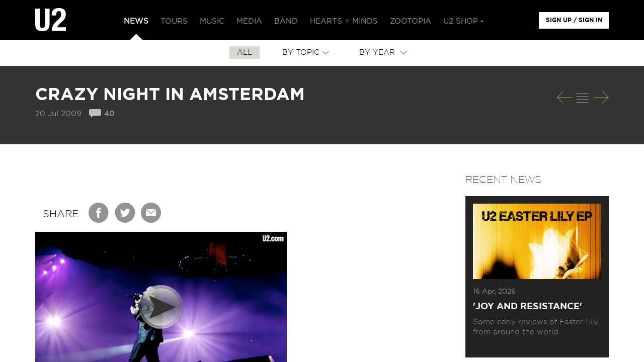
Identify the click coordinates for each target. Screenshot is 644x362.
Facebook (99, 213)
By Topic (301, 53)
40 (109, 114)
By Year (378, 53)
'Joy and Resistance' (528, 307)
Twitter (125, 213)
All (245, 53)
